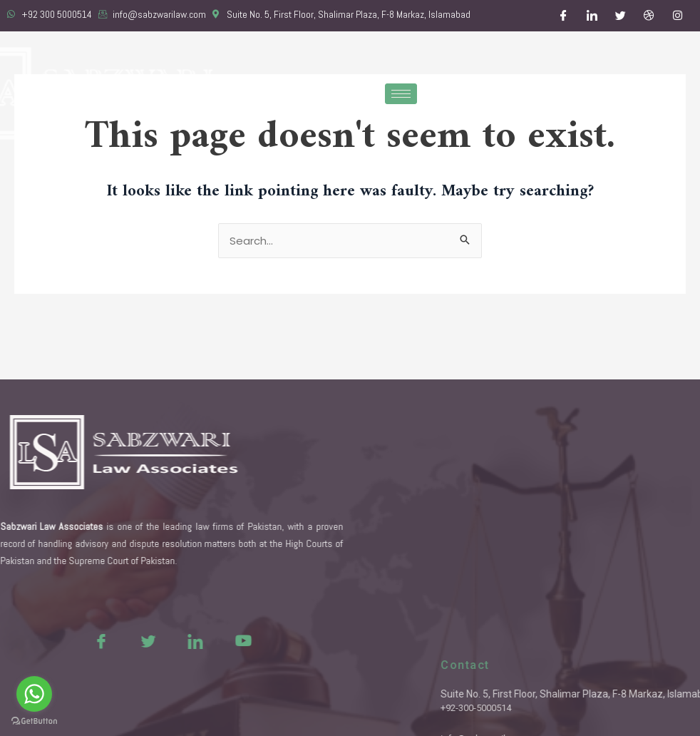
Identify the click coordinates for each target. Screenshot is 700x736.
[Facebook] (564, 16)
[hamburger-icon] (401, 94)
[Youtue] (213, 640)
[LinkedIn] (592, 16)
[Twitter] (621, 16)
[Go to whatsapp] (34, 694)
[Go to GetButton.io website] (34, 721)
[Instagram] (678, 16)
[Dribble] (649, 16)
